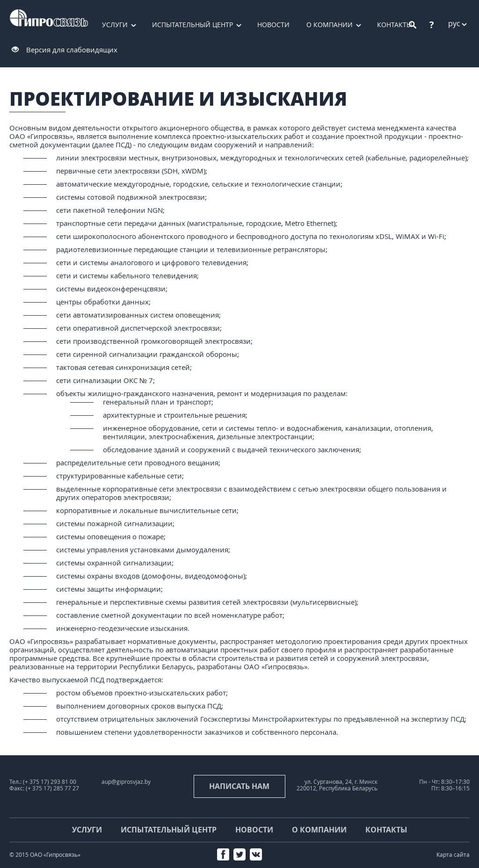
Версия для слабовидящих (72, 50)
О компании (330, 25)
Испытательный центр (192, 25)
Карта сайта (453, 855)
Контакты (386, 830)
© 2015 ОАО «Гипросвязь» (45, 855)
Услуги (115, 25)
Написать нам (239, 786)
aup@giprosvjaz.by (126, 782)
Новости (273, 25)
